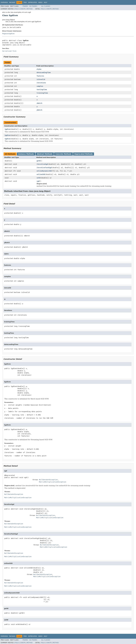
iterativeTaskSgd (44, 168)
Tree (25, 2)
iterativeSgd (42, 164)
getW (39, 161)
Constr (23, 9)
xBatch (39, 103)
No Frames (33, 6)
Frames (25, 6)
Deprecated (33, 2)
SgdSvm (7, 129)
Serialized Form (9, 51)
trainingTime (42, 93)
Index (40, 2)
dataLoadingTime (44, 72)
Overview (4, 2)
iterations (41, 83)
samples (40, 86)
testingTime (42, 90)
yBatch (39, 110)
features (40, 76)
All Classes (46, 6)
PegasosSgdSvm (8, 34)
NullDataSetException (48, 480)
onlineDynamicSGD (44, 171)
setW (39, 178)
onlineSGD (41, 174)
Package (12, 2)
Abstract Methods (45, 154)
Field (17, 9)
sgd (38, 181)
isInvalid (41, 79)
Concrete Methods (63, 154)
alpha (39, 69)
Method (30, 9)
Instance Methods (26, 154)
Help (45, 2)
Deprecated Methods (84, 154)
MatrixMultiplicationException (53, 482)
